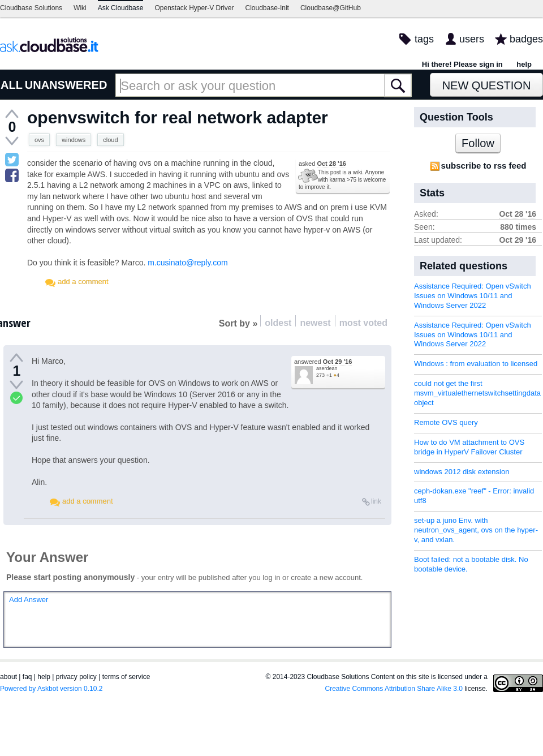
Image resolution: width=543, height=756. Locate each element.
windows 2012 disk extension (462, 472)
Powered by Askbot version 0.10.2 (51, 689)
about (8, 677)
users (472, 39)
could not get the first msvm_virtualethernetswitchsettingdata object (477, 393)
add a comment (83, 282)
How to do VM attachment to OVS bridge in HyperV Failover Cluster (469, 447)
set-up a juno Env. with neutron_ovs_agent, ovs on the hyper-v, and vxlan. (476, 530)
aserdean (327, 368)
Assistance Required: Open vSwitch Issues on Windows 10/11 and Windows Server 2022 (473, 296)
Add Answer (29, 600)
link (376, 501)
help (524, 64)
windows (74, 140)
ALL (12, 85)
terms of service (126, 677)
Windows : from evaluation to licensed (476, 364)
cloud (110, 140)
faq (27, 677)
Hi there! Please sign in (462, 64)
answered (323, 362)
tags (424, 39)
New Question (487, 85)
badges (526, 39)
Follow (478, 143)
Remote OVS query (446, 422)
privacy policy (76, 677)
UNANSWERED (66, 85)
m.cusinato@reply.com (188, 263)
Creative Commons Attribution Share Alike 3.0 (394, 689)
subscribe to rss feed (484, 166)
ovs (39, 140)
